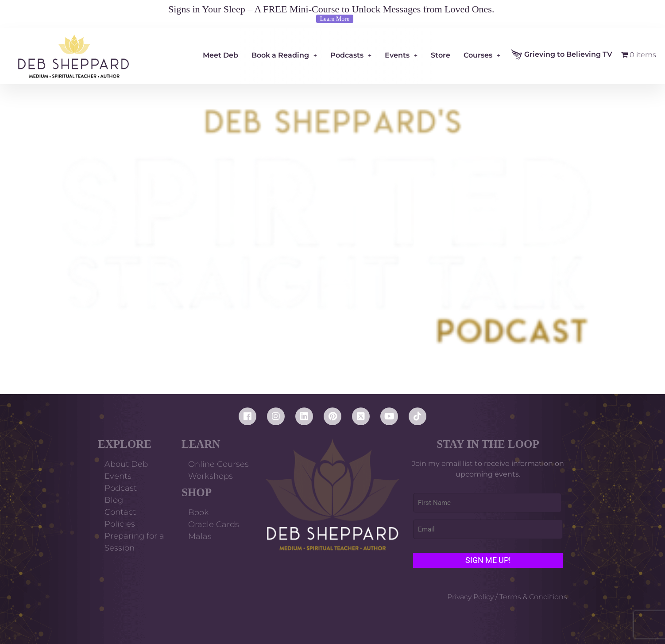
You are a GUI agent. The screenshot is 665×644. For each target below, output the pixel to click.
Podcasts (351, 55)
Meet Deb (220, 55)
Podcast (121, 488)
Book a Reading (284, 55)
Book (199, 512)
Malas (200, 536)
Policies (120, 524)
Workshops (211, 476)
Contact (120, 512)
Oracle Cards (214, 524)
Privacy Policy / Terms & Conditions (507, 597)
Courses (482, 55)
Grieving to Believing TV (562, 55)
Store (441, 55)
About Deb (126, 464)
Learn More (335, 19)
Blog (114, 500)
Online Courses (218, 464)
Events (401, 55)
